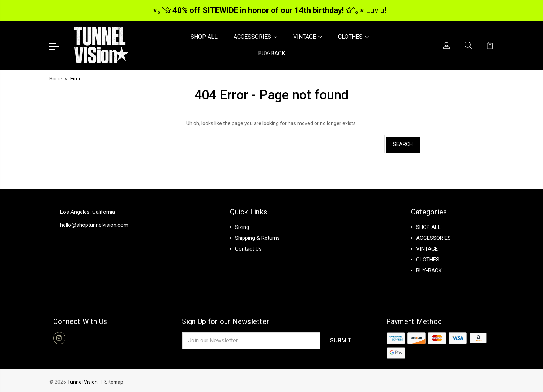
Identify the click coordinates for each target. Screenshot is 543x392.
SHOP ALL (204, 36)
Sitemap (114, 380)
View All (426, 278)
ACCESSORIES (255, 36)
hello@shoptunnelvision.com (94, 222)
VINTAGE (308, 36)
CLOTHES (353, 36)
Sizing (242, 224)
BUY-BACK (272, 53)
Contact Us (248, 246)
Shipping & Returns (257, 235)
